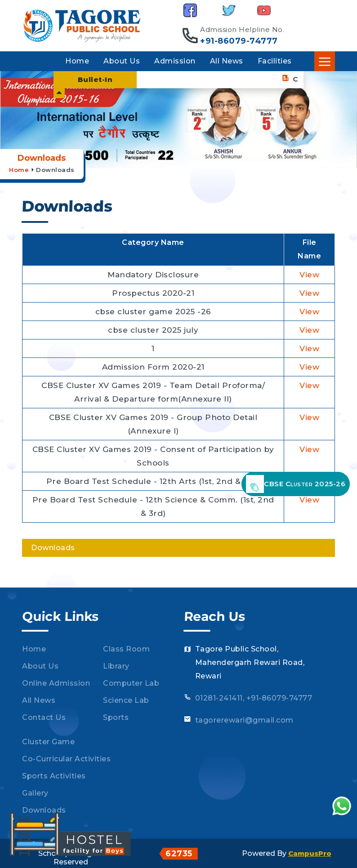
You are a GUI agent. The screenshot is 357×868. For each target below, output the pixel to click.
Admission (175, 61)
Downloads (55, 170)
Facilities (275, 61)
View (309, 275)
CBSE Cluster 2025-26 (296, 484)
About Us (122, 61)
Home (77, 61)
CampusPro (310, 853)
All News (227, 61)
